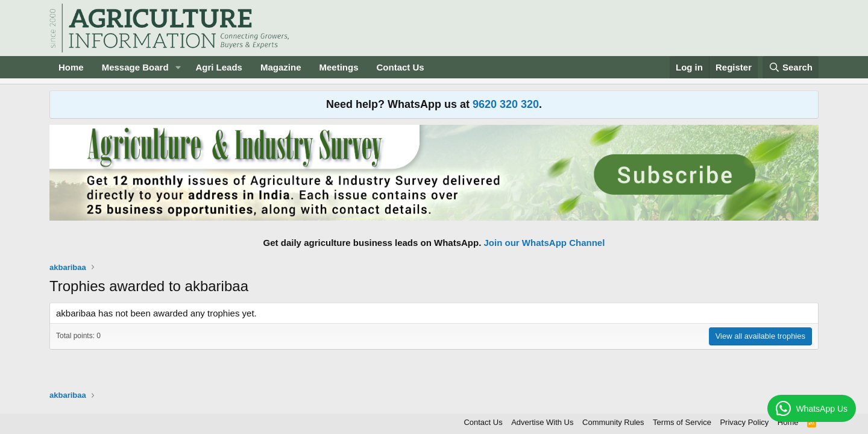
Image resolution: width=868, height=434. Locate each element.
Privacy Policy (744, 422)
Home (71, 67)
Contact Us (401, 67)
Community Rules (613, 422)
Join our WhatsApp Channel (545, 243)
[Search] (791, 67)
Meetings (338, 67)
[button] (178, 67)
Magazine (281, 67)
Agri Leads (219, 67)
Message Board (135, 67)
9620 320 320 (506, 104)
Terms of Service (682, 422)
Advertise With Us (542, 422)
